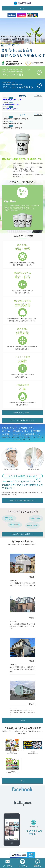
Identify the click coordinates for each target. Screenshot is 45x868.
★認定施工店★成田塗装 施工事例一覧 (14, 123)
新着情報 (11, 98)
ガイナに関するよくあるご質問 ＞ (23, 534)
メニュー (22, 8)
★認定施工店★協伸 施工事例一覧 (12, 128)
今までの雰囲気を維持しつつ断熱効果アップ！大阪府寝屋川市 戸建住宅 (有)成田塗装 (22, 669)
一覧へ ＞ (38, 95)
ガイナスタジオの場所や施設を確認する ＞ (22, 501)
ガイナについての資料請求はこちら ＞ (22, 420)
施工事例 (11, 117)
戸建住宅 (31, 577)
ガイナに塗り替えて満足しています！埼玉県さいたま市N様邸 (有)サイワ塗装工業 (22, 626)
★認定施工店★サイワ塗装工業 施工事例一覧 (15, 119)
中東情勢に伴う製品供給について (12, 100)
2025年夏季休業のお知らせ (10, 109)
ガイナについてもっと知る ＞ (22, 413)
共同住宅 (31, 704)
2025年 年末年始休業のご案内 (11, 104)
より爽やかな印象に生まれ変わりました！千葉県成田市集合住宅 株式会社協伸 (22, 712)
